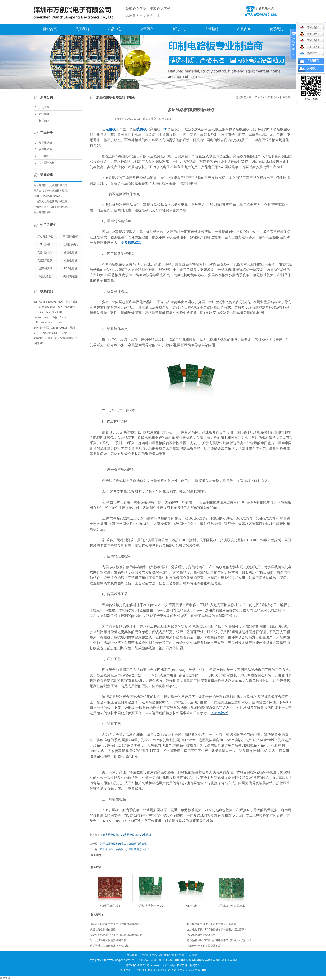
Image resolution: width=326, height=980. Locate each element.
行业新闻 (44, 114)
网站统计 (5, 978)
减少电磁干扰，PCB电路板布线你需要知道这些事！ (217, 929)
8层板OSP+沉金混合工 (232, 906)
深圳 (156, 970)
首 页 (258, 97)
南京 (197, 970)
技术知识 (44, 121)
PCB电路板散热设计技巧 (201, 935)
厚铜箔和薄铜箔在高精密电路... (52, 207)
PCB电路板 (71, 268)
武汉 (192, 970)
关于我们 (82, 29)
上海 (162, 970)
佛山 (203, 970)
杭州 (180, 970)
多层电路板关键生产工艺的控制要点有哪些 (212, 924)
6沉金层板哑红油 (110, 906)
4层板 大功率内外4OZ (150, 906)
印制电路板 (182, 960)
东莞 (186, 970)
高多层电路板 (110, 835)
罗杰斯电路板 (47, 163)
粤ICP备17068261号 (138, 965)
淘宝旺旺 (309, 53)
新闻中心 (179, 29)
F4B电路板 (45, 156)
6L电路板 (45, 244)
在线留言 (244, 29)
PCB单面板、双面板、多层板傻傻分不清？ (125, 849)
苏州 (174, 970)
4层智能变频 (71, 276)
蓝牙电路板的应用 (44, 212)
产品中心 (115, 29)
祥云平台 (170, 965)
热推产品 (125, 970)
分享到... (313, 68)
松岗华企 (195, 965)
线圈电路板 (71, 260)
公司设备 (147, 29)
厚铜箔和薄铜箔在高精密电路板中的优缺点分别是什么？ (219, 940)
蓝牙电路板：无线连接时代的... (52, 185)
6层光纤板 (45, 276)
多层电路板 (46, 149)
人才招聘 (212, 29)
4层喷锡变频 (45, 268)
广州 (168, 970)
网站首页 (50, 29)
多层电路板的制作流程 (103, 929)
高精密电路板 (71, 236)
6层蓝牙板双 (45, 260)
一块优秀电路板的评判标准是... (52, 201)
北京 (150, 970)
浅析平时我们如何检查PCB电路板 (109, 946)
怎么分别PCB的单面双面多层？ (205, 946)
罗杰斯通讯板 (45, 236)
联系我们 (276, 29)
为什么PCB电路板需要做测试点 (108, 940)
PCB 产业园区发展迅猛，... (49, 196)
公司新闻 (44, 107)
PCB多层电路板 (128, 835)
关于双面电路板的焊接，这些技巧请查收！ (125, 844)
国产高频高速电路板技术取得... (52, 191)
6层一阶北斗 (45, 252)
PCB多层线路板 (279, 129)
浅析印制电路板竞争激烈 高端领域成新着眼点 (116, 924)
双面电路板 (46, 143)
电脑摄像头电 (71, 244)
